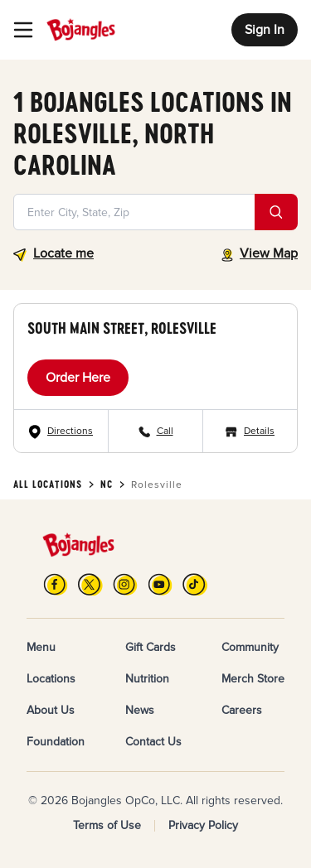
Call (165, 431)
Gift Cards (151, 647)
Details (259, 431)
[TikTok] (195, 584)
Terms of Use (107, 825)
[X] (90, 584)
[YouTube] (160, 584)
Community (250, 647)
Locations (51, 679)
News (140, 710)
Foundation (56, 742)
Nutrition (147, 679)
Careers (242, 710)
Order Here (78, 378)
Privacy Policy (203, 825)
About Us (51, 710)
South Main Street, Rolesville (122, 328)
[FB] (56, 584)
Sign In (265, 30)
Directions (70, 431)
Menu (41, 647)
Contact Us (153, 742)
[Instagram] (125, 584)
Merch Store (253, 679)
